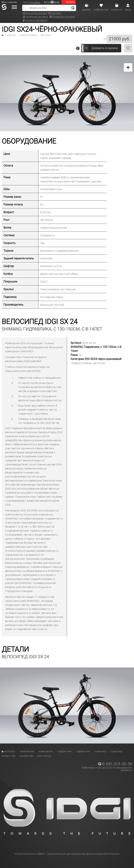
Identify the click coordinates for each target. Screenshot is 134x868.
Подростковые (28, 35)
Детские (46, 35)
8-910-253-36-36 (117, 764)
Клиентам (9, 756)
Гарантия (64, 751)
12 (86, 48)
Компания (27, 751)
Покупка (100, 751)
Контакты (44, 756)
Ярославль (35, 2)
